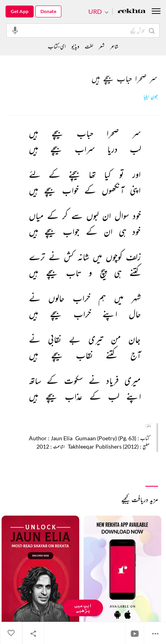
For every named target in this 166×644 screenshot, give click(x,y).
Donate (48, 11)
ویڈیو (75, 46)
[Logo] (132, 12)
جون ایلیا (151, 97)
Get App (20, 11)
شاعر (114, 46)
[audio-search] (15, 30)
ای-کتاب (57, 46)
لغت (89, 46)
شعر (102, 46)
